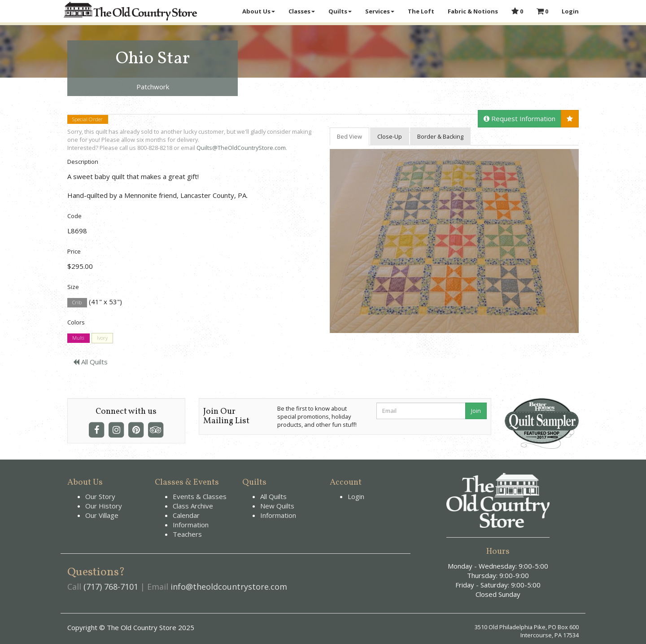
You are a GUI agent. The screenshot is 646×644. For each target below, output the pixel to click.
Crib (77, 302)
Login (570, 11)
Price (74, 251)
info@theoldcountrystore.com (229, 587)
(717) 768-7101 (111, 587)
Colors (76, 322)
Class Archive (193, 506)
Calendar (186, 515)
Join (476, 411)
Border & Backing (440, 136)
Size (73, 287)
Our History (104, 506)
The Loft (421, 11)
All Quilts (90, 362)
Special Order (87, 119)
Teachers (187, 534)
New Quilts (277, 506)
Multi (78, 338)
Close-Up (390, 136)
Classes (302, 11)
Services (380, 11)
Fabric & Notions (473, 11)
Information (191, 525)
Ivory (102, 338)
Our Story (100, 496)
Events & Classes (200, 496)
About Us (259, 11)
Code (74, 216)
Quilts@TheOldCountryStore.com (241, 148)
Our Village (102, 515)
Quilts (340, 11)
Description (83, 162)
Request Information (519, 118)
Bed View (349, 136)
